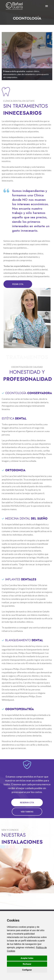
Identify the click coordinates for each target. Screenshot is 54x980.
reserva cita (27, 802)
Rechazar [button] (27, 964)
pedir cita (18, 284)
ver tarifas (27, 812)
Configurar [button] (27, 970)
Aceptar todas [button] (27, 958)
